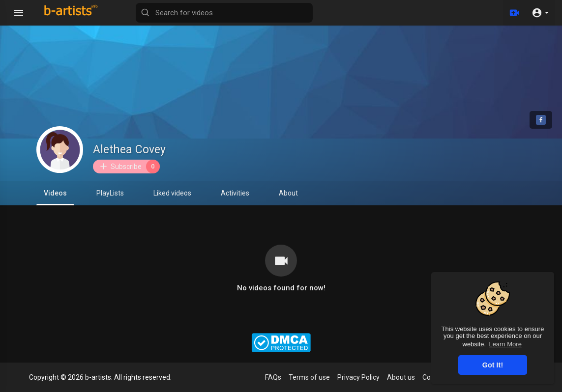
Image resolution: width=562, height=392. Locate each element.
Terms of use (309, 377)
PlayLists (110, 193)
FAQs (273, 377)
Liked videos (172, 193)
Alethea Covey (129, 150)
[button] (540, 13)
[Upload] (514, 13)
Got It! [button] (493, 365)
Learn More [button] (505, 344)
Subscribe (129, 167)
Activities (235, 193)
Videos (55, 197)
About (288, 193)
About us (401, 377)
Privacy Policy (358, 377)
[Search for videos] (224, 13)
